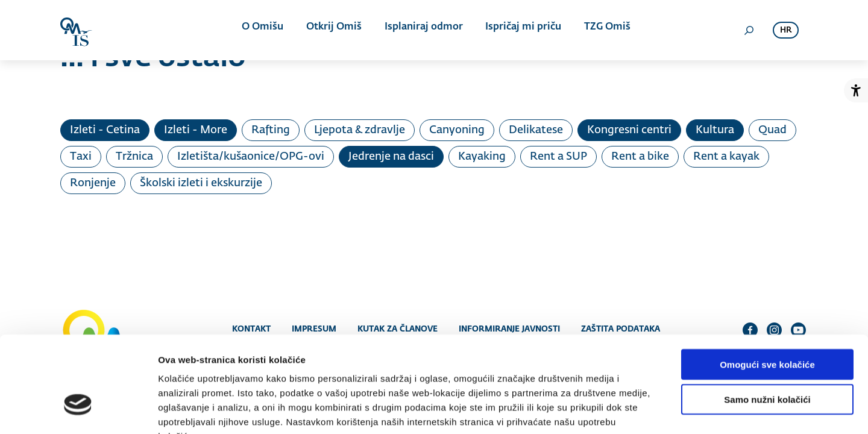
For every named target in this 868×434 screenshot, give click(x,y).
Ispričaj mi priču (519, 30)
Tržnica (134, 157)
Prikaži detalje (624, 410)
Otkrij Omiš (334, 30)
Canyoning (457, 130)
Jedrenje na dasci (391, 157)
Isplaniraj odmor (421, 30)
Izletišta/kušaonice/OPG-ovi (251, 157)
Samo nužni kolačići (767, 325)
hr (786, 30)
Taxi (81, 157)
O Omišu (265, 30)
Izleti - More (196, 130)
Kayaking (482, 157)
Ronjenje (93, 183)
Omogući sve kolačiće (767, 290)
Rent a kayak (726, 157)
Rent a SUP (558, 157)
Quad (772, 130)
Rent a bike (640, 157)
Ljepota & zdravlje (360, 130)
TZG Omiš (601, 30)
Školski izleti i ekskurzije (201, 183)
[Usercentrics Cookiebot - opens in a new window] (78, 410)
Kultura (715, 130)
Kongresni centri (629, 130)
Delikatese (536, 130)
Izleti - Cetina (105, 130)
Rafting (271, 130)
